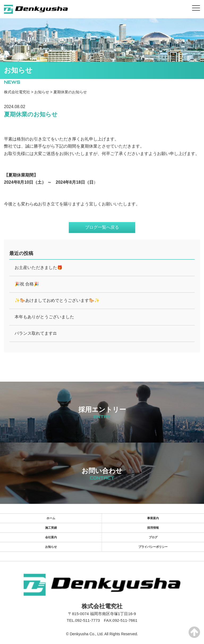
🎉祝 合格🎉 (27, 284)
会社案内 (51, 537)
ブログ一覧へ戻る (102, 227)
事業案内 (153, 518)
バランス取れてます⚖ (36, 333)
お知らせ (51, 547)
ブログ (153, 537)
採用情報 (153, 528)
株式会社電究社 (102, 606)
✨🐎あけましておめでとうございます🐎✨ (57, 300)
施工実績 (51, 528)
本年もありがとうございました (44, 317)
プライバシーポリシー (153, 547)
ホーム (51, 518)
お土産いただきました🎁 (39, 268)
